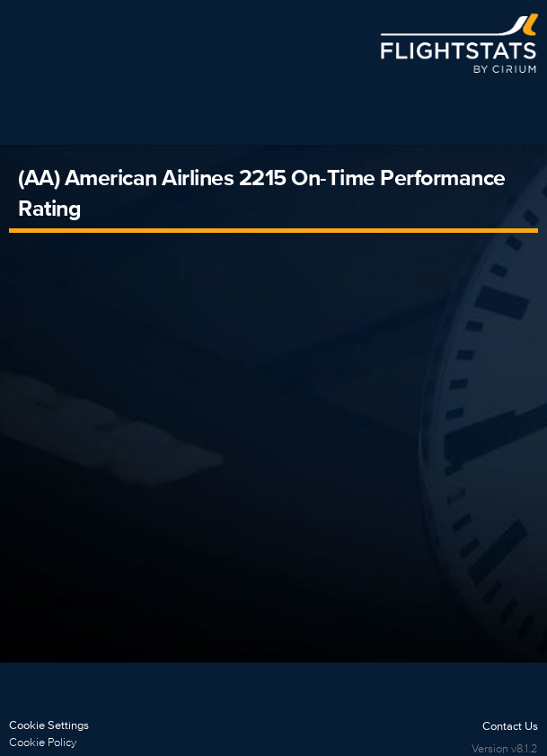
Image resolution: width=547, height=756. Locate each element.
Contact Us (510, 726)
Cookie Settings (49, 725)
